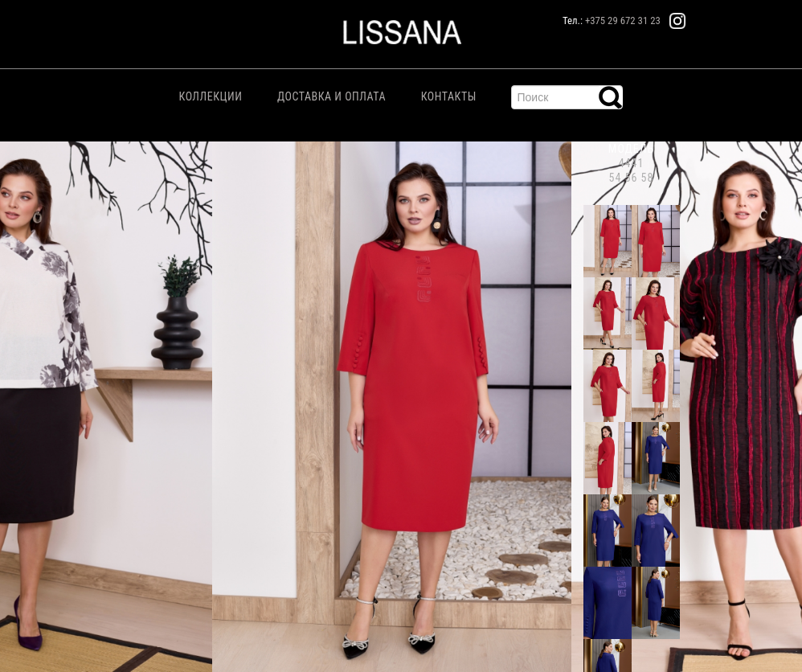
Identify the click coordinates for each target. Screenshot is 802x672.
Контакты (449, 96)
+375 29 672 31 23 (623, 20)
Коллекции (211, 96)
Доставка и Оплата (331, 96)
